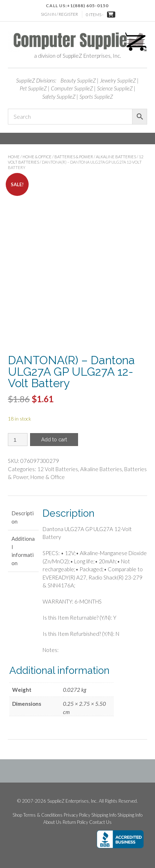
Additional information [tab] (23, 551)
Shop (17, 815)
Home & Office (37, 157)
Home (14, 157)
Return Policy (75, 822)
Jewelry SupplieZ (118, 80)
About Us (52, 822)
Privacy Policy (77, 815)
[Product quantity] (18, 440)
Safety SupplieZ (59, 97)
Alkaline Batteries (116, 157)
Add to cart (54, 440)
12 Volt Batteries (58, 469)
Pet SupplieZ (33, 88)
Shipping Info (104, 815)
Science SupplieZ (115, 88)
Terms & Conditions (43, 815)
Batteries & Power (74, 157)
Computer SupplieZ (72, 88)
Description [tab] (23, 517)
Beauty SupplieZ (78, 80)
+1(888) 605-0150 (88, 6)
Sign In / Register (59, 14)
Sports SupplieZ (96, 97)
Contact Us (100, 822)
